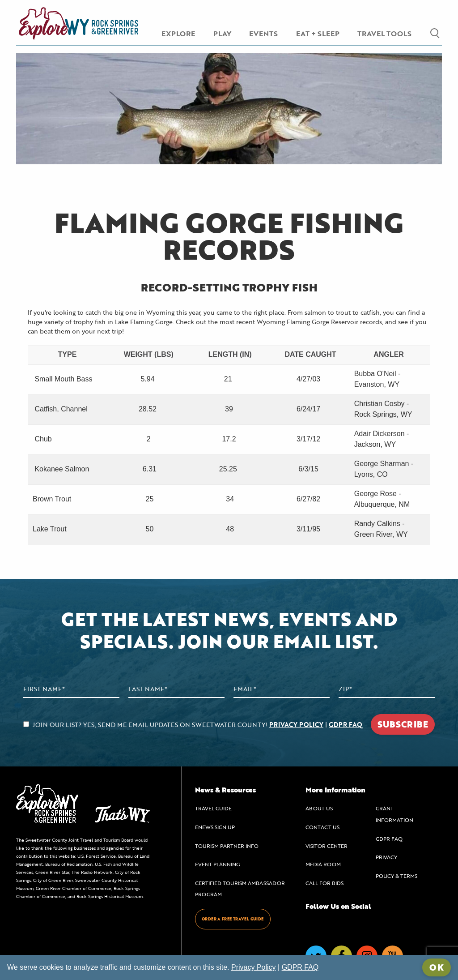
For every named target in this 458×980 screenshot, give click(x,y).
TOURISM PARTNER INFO (227, 846)
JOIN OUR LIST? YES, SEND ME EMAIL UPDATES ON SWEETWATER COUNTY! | (193, 725)
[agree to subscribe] (26, 724)
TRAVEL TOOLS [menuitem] (384, 34)
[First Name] (71, 689)
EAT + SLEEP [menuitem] (318, 34)
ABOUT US (319, 808)
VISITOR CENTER (327, 846)
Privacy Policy (254, 967)
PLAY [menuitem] (222, 34)
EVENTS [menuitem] (263, 34)
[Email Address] (282, 689)
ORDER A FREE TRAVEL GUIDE (233, 919)
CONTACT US (322, 827)
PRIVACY (386, 857)
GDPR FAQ (346, 725)
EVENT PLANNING (217, 864)
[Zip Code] (387, 689)
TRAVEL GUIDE (213, 808)
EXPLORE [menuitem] (178, 34)
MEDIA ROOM (323, 864)
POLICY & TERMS (397, 876)
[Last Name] (176, 689)
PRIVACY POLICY (296, 725)
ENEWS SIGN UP (215, 827)
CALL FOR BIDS (324, 883)
